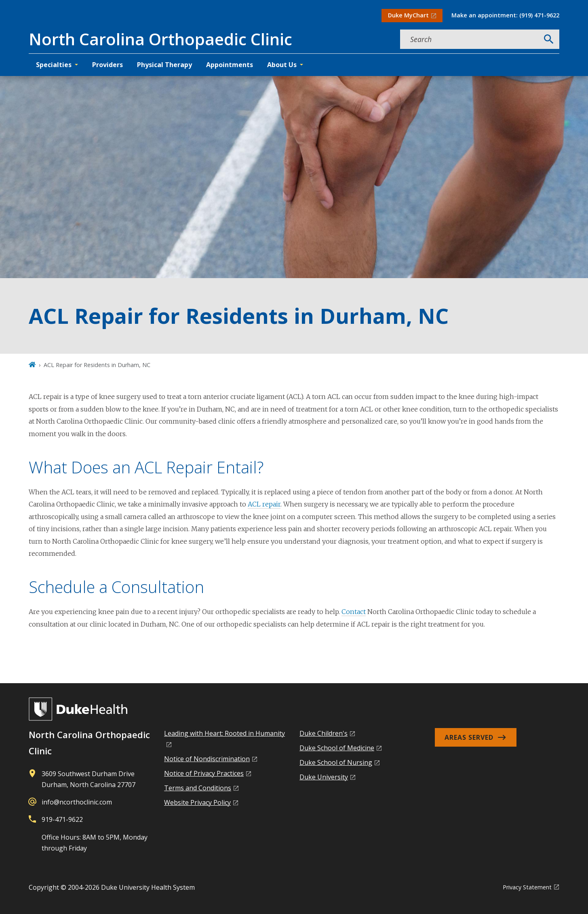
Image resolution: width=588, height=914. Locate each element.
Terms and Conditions (198, 788)
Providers (107, 65)
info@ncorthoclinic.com (77, 802)
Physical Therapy (164, 65)
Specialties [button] (54, 65)
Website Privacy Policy (197, 802)
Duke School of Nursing (336, 762)
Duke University (324, 777)
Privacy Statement (527, 887)
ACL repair (264, 504)
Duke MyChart (408, 15)
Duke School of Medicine (337, 748)
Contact (354, 612)
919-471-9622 (62, 819)
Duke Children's (324, 733)
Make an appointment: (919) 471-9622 (505, 15)
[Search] (549, 39)
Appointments (230, 65)
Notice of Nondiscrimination (207, 759)
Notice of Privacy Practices (204, 773)
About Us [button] (282, 65)
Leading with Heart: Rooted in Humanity (224, 733)
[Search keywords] (469, 39)
